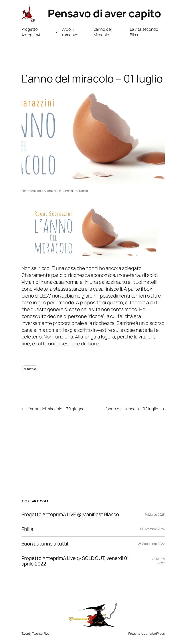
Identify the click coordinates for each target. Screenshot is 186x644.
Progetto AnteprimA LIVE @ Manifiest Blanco (70, 514)
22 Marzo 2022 (158, 561)
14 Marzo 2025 (155, 514)
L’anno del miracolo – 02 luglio (131, 409)
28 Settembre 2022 (151, 544)
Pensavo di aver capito (104, 13)
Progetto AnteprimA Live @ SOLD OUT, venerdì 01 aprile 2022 (75, 561)
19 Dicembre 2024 (152, 529)
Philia (27, 529)
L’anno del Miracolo (75, 191)
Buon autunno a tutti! (45, 544)
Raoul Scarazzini (47, 191)
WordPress (157, 633)
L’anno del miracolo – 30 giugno (56, 409)
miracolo (30, 369)
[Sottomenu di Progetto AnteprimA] (57, 32)
